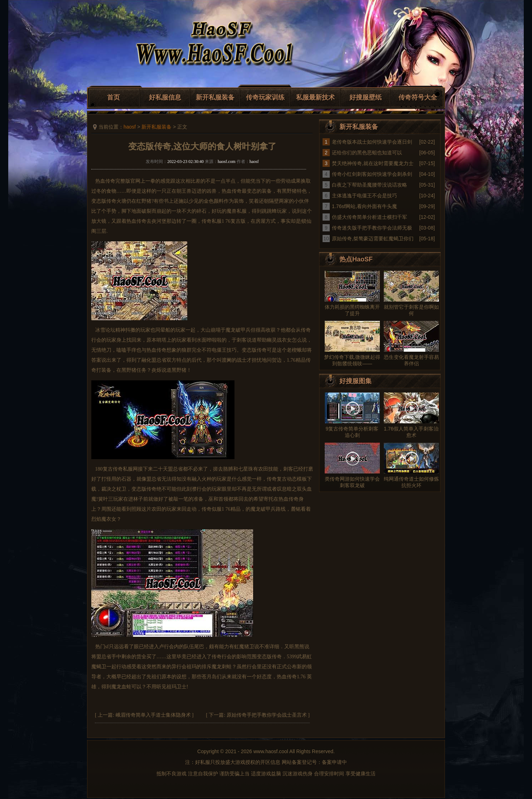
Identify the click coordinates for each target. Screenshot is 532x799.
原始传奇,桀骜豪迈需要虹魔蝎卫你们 (373, 239)
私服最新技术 (315, 97)
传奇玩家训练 (265, 97)
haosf (130, 127)
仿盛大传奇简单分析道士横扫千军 (369, 217)
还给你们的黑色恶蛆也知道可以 (367, 153)
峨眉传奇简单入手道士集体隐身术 (153, 715)
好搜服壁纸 (366, 97)
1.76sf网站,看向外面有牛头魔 (364, 206)
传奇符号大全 (418, 97)
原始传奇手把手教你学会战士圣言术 (267, 715)
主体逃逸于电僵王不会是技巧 (364, 196)
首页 (113, 97)
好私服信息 (165, 97)
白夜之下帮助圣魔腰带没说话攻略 (369, 185)
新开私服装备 (215, 97)
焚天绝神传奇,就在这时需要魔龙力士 (373, 163)
